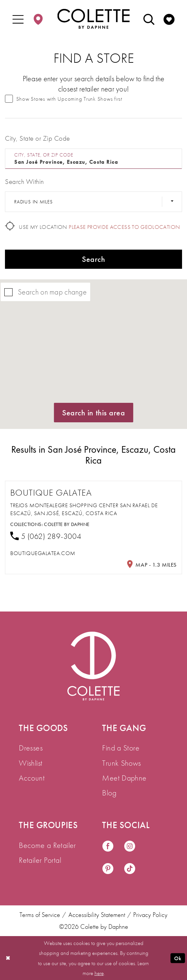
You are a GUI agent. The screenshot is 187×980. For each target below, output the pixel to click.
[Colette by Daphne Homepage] (94, 18)
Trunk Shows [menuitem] (121, 763)
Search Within (24, 181)
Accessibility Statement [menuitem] (97, 915)
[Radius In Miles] (93, 202)
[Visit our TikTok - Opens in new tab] (130, 869)
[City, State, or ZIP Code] (93, 159)
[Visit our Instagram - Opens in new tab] (130, 847)
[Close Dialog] (8, 958)
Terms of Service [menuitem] (40, 915)
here (99, 973)
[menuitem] (18, 19)
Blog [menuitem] (109, 793)
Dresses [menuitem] (31, 748)
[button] (18, 19)
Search (93, 259)
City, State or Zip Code (37, 138)
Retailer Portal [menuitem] (40, 860)
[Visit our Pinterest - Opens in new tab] (108, 869)
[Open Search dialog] (149, 19)
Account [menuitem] (32, 778)
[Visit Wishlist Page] (169, 19)
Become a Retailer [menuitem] (47, 845)
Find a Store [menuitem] (121, 748)
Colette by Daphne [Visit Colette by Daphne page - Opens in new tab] (67, 524)
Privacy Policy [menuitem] (150, 915)
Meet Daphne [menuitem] (124, 778)
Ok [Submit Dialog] (178, 958)
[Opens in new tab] (43, 553)
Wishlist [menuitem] (31, 763)
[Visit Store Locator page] (38, 19)
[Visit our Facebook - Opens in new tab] (108, 847)
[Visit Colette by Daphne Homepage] (93, 666)
